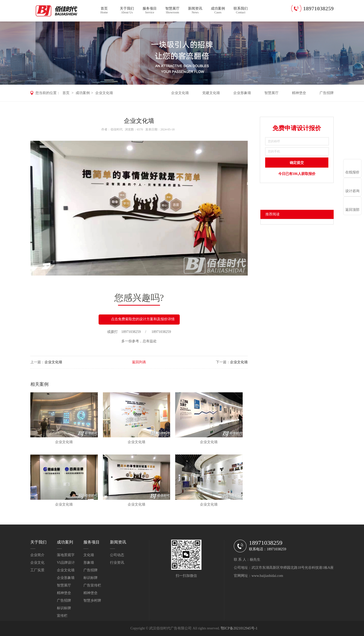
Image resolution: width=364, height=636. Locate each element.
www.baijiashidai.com (267, 576)
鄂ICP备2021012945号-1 (239, 628)
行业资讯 (117, 563)
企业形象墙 (242, 93)
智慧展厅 (172, 10)
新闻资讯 (195, 10)
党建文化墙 (211, 93)
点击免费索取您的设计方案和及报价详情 (139, 320)
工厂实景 (37, 570)
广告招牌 (327, 93)
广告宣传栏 (92, 585)
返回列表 (139, 362)
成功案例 (218, 10)
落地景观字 (66, 555)
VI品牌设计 (66, 563)
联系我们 (241, 10)
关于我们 (127, 10)
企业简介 (37, 555)
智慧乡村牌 (92, 600)
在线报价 (352, 172)
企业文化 (37, 563)
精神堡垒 (299, 93)
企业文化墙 (104, 93)
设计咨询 (352, 191)
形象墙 (89, 563)
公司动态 (117, 555)
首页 (104, 10)
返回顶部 (352, 210)
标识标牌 (64, 608)
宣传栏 (62, 616)
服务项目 (150, 10)
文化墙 (89, 555)
